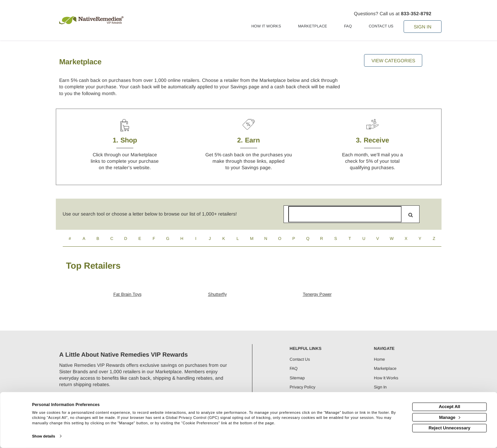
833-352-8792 (416, 14)
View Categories (393, 61)
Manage (450, 417)
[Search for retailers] (345, 214)
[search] (411, 215)
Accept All (449, 407)
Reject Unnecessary (450, 428)
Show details (44, 436)
